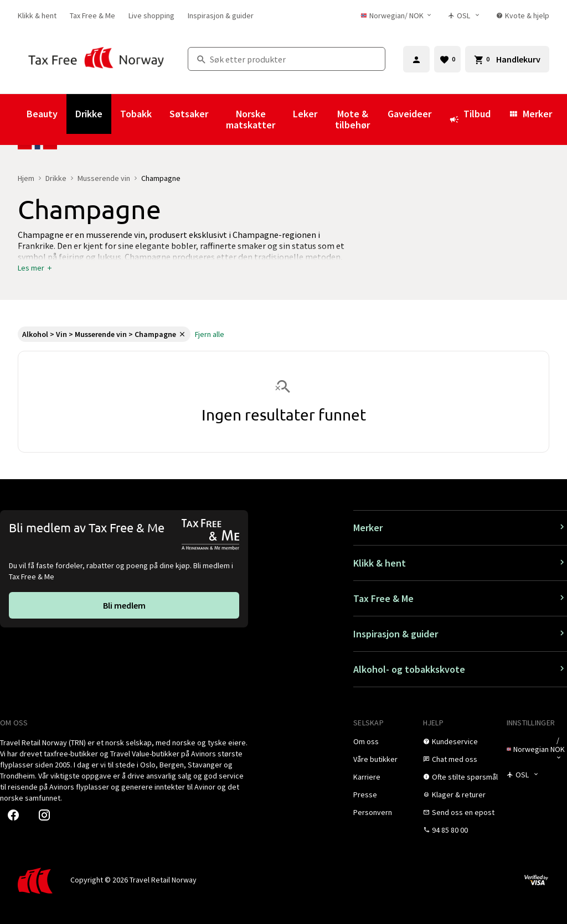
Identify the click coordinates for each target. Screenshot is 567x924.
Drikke (89, 114)
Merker (530, 114)
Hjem (26, 178)
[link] (37, 15)
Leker (305, 114)
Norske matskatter (251, 119)
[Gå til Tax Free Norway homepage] (96, 59)
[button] (35, 268)
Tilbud (470, 119)
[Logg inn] (416, 59)
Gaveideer (409, 114)
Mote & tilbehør (352, 119)
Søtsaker (189, 114)
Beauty (42, 114)
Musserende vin (104, 178)
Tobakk (136, 114)
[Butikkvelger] (467, 15)
